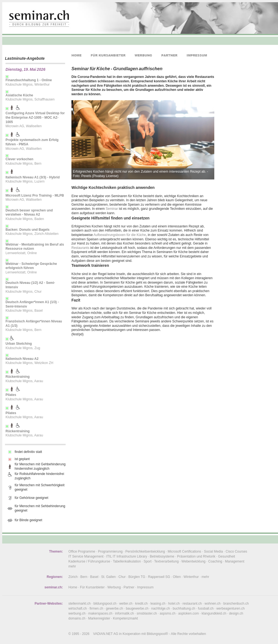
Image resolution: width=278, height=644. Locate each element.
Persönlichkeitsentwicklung (145, 551)
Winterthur (191, 577)
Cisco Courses (236, 551)
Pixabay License (105, 176)
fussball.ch (206, 608)
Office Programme (82, 551)
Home (73, 587)
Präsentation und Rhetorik (196, 556)
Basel (94, 577)
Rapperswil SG (159, 577)
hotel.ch (174, 604)
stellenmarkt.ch (80, 604)
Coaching (215, 561)
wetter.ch (126, 604)
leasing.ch (158, 604)
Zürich (73, 577)
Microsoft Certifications (184, 551)
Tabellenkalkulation (127, 561)
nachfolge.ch (161, 608)
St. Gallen (109, 577)
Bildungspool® (157, 634)
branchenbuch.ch (236, 604)
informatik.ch (124, 613)
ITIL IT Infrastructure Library (127, 556)
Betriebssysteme (162, 556)
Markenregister (99, 618)
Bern (84, 577)
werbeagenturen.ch (230, 608)
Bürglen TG (137, 577)
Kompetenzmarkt (125, 618)
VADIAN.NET (103, 634)
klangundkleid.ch (214, 613)
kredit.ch (141, 604)
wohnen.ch (213, 604)
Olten (177, 577)
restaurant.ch (192, 604)
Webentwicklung (193, 561)
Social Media (213, 551)
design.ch (236, 613)
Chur (122, 577)
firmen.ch (96, 608)
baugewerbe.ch (137, 608)
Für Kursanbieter (92, 587)
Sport (148, 561)
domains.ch (77, 618)
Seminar (112, 209)
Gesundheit (227, 556)
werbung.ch (77, 613)
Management (235, 561)
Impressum (145, 587)
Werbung (114, 587)
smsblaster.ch (147, 613)
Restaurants (80, 248)
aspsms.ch (168, 613)
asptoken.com (189, 613)
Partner (129, 587)
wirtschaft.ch (78, 608)
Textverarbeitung (166, 561)
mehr (72, 566)
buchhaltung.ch (184, 608)
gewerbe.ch (114, 608)
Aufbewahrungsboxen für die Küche (120, 235)
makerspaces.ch (100, 613)
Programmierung (110, 551)
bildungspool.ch (105, 604)
